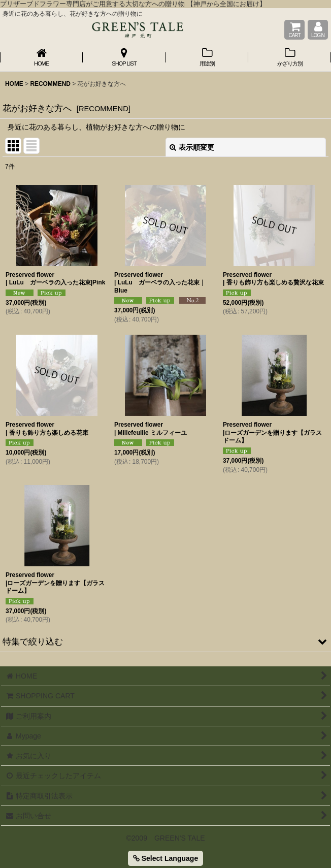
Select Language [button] (165, 858)
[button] (165, 641)
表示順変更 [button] (192, 147)
